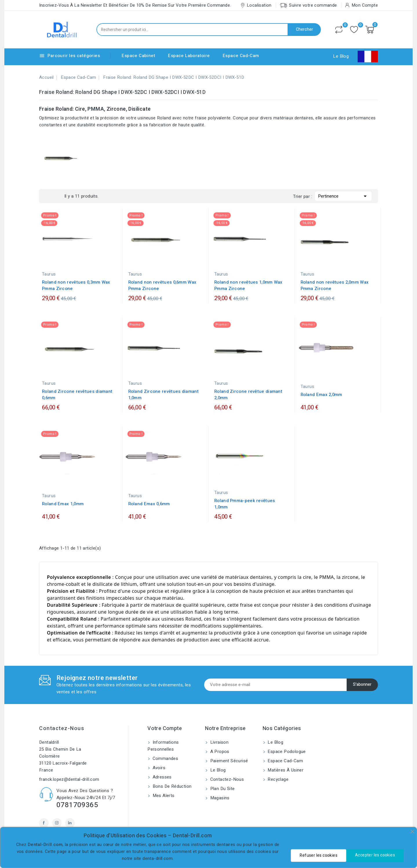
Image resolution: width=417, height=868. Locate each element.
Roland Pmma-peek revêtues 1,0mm (245, 504)
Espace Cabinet (138, 56)
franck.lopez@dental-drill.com (69, 779)
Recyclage (277, 779)
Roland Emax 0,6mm (149, 504)
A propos (219, 752)
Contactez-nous (62, 728)
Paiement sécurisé (228, 761)
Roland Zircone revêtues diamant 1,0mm (163, 395)
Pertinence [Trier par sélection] (343, 196)
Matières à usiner (285, 770)
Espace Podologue (286, 752)
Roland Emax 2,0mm (321, 395)
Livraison (219, 742)
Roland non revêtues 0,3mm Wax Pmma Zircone (76, 285)
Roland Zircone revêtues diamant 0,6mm (77, 395)
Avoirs (158, 768)
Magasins (219, 798)
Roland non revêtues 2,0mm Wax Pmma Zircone (335, 285)
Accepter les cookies (375, 855)
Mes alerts (163, 796)
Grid (48, 196)
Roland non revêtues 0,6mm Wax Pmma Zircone (162, 285)
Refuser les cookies (319, 855)
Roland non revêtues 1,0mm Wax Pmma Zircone (248, 285)
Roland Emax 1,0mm (63, 504)
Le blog (217, 770)
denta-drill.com (158, 858)
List (57, 196)
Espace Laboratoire (189, 56)
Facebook (44, 823)
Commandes (165, 758)
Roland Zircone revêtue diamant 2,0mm (248, 395)
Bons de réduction (171, 786)
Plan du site (222, 789)
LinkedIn (70, 823)
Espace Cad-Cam (241, 56)
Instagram (57, 823)
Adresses (161, 777)
